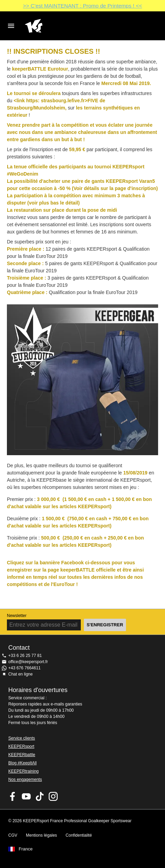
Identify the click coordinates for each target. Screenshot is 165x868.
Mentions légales (41, 835)
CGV (13, 835)
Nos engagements (25, 780)
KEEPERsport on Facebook (13, 796)
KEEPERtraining (23, 771)
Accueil (77, 26)
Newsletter (17, 616)
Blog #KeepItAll (22, 763)
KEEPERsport (21, 746)
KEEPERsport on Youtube (26, 796)
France (26, 849)
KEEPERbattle (22, 755)
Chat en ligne (21, 674)
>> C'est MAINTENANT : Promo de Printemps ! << (83, 6)
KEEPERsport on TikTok (40, 796)
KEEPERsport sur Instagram (53, 796)
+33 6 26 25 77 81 (25, 656)
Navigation (11, 26)
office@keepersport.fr (28, 662)
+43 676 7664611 (25, 668)
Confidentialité (79, 835)
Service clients (22, 738)
